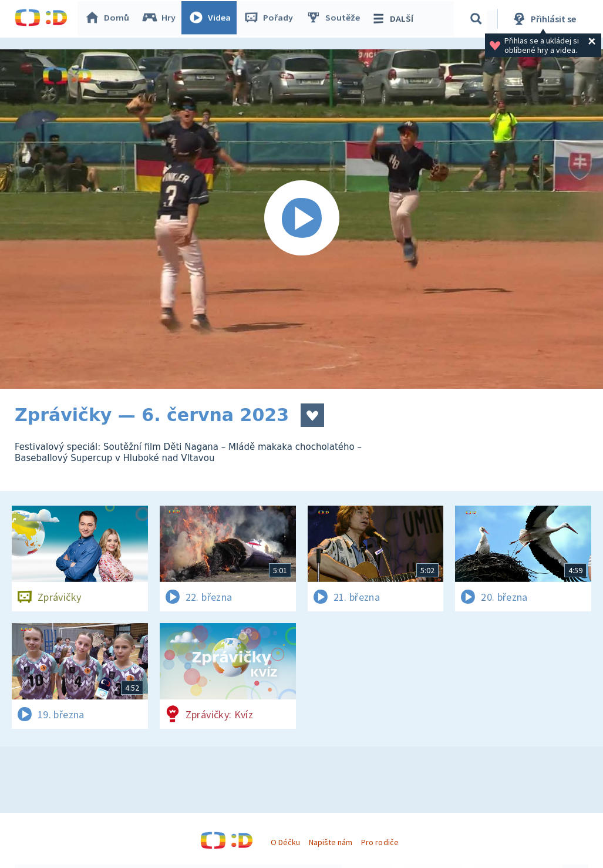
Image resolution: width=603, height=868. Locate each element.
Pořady (271, 19)
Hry (161, 19)
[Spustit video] (301, 219)
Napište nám (331, 842)
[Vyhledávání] (478, 19)
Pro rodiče (380, 842)
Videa (212, 19)
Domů (109, 19)
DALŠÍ (394, 19)
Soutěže (335, 19)
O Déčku (285, 842)
